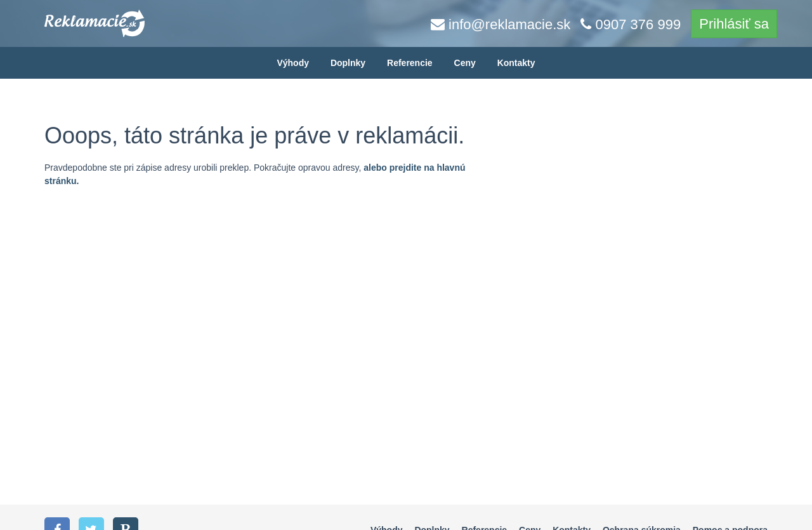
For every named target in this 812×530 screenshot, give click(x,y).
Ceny (465, 63)
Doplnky (348, 63)
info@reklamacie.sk (501, 24)
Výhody (293, 63)
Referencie (410, 63)
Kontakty (516, 63)
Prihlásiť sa (734, 24)
